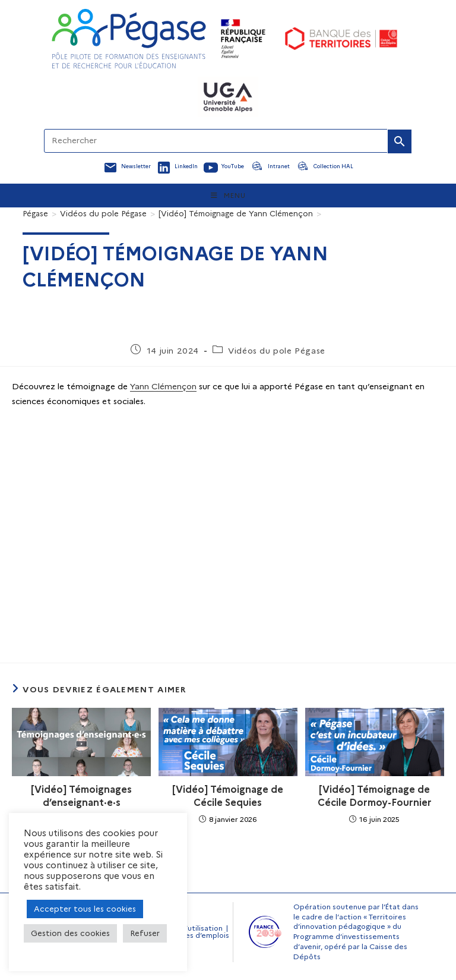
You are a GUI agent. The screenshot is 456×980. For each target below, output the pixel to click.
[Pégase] (35, 213)
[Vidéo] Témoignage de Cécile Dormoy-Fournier (375, 796)
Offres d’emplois (199, 935)
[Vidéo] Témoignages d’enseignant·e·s (81, 796)
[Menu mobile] (228, 196)
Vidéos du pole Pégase (277, 351)
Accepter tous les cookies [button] (85, 909)
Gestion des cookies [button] (70, 933)
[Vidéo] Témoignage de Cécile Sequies (228, 796)
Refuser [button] (145, 933)
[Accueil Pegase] (129, 39)
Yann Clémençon (163, 386)
